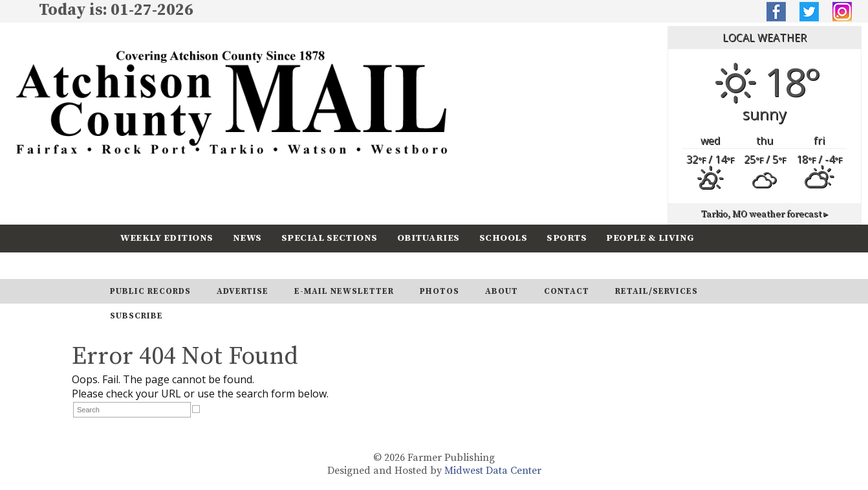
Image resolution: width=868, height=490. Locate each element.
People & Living (650, 238)
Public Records (150, 291)
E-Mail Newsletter (344, 291)
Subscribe (223, 265)
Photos (439, 291)
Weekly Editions (167, 238)
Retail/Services (656, 291)
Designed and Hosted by (386, 471)
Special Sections (330, 238)
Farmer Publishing (451, 458)
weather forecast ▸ (765, 214)
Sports (567, 238)
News (247, 238)
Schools (504, 238)
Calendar (147, 265)
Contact (567, 291)
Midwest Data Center (493, 471)
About (502, 291)
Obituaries (429, 238)
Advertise (243, 291)
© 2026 (389, 458)
